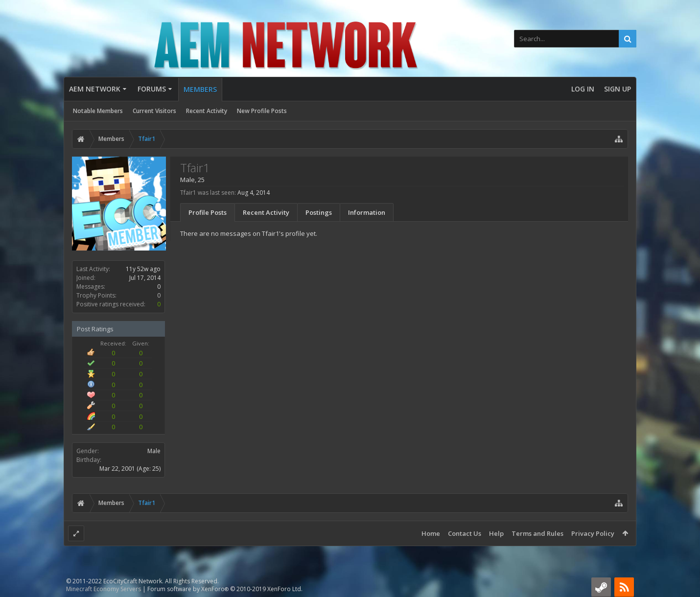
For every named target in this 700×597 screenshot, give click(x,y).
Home (431, 533)
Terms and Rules (537, 533)
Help (496, 533)
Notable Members (98, 111)
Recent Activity (207, 111)
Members (200, 89)
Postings (319, 212)
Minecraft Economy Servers (104, 589)
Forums (152, 89)
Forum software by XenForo (225, 589)
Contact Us (465, 533)
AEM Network (95, 89)
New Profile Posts (262, 111)
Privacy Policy (593, 533)
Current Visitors (154, 111)
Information (367, 212)
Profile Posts (208, 212)
